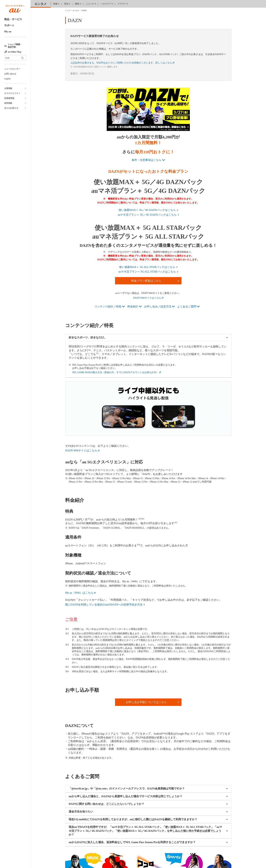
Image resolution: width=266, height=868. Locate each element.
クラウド (122, 4)
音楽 (66, 4)
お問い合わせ (10, 74)
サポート (9, 25)
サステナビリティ (12, 93)
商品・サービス (13, 19)
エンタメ (41, 4)
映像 (55, 4)
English (7, 79)
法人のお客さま (11, 108)
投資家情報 (9, 98)
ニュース (90, 4)
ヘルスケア (106, 4)
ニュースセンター (12, 69)
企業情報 (8, 88)
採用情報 (8, 103)
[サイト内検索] (15, 58)
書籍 (77, 4)
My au (8, 32)
